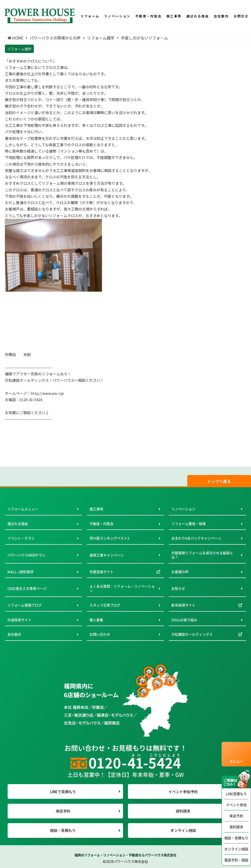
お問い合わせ (100, 634)
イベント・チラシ (21, 538)
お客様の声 (180, 572)
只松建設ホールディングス (192, 634)
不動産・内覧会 (101, 524)
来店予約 (236, 816)
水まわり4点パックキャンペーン (196, 538)
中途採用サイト (19, 620)
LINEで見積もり (63, 792)
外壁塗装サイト (101, 572)
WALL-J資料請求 (20, 572)
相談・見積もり (236, 838)
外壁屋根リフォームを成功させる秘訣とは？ (202, 555)
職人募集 (96, 620)
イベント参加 (236, 805)
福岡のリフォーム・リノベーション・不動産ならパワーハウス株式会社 (125, 855)
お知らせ (178, 588)
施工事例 (96, 509)
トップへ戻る (219, 481)
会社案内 (14, 634)
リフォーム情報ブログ (25, 605)
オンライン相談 (236, 849)
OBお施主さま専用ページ (27, 588)
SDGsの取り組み (184, 620)
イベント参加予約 (183, 792)
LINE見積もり (236, 794)
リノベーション (183, 509)
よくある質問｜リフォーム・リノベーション (122, 588)
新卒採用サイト (183, 605)
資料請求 (236, 827)
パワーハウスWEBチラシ (26, 555)
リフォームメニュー (23, 509)
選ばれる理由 (18, 524)
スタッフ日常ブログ (105, 605)
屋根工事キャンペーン (107, 555)
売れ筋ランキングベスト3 (109, 538)
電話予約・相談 (236, 860)
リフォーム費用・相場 (188, 524)
